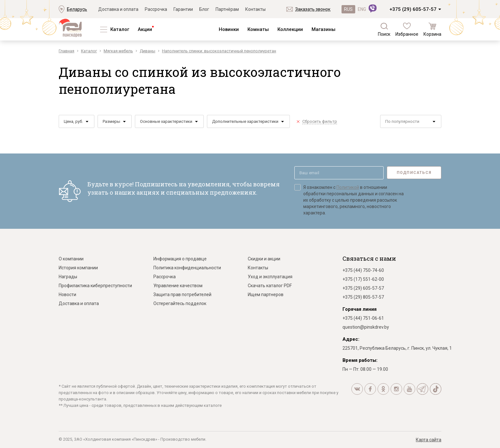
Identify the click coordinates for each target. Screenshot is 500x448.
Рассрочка (156, 9)
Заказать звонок (313, 9)
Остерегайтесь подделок (180, 303)
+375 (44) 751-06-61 (363, 318)
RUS (348, 9)
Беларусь (77, 9)
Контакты (255, 9)
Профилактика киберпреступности (95, 286)
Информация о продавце (180, 259)
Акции (145, 29)
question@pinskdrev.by (366, 327)
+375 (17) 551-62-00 (363, 279)
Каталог (120, 29)
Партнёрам (227, 9)
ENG (362, 9)
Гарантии (183, 9)
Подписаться (414, 173)
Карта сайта (429, 440)
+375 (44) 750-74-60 (363, 270)
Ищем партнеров (266, 295)
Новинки (229, 29)
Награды (68, 277)
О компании (71, 259)
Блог (204, 9)
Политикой (348, 187)
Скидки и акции (264, 259)
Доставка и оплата (118, 9)
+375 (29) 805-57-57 (363, 297)
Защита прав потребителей (182, 295)
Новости (67, 295)
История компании (78, 268)
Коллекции (290, 29)
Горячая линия (360, 309)
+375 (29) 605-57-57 (413, 9)
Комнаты (258, 29)
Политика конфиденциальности (187, 268)
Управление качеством (178, 286)
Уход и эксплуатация (270, 277)
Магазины (324, 29)
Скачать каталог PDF (270, 286)
